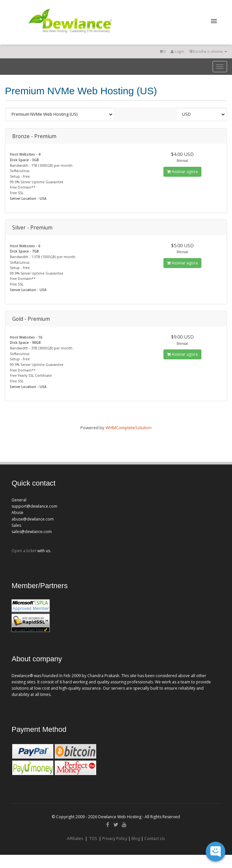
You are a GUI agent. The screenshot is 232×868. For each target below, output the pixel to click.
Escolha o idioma (208, 51)
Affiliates (75, 838)
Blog (136, 838)
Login (177, 51)
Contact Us (155, 838)
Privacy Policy (115, 838)
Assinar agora (182, 172)
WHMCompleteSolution (129, 428)
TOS (93, 838)
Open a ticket (24, 551)
